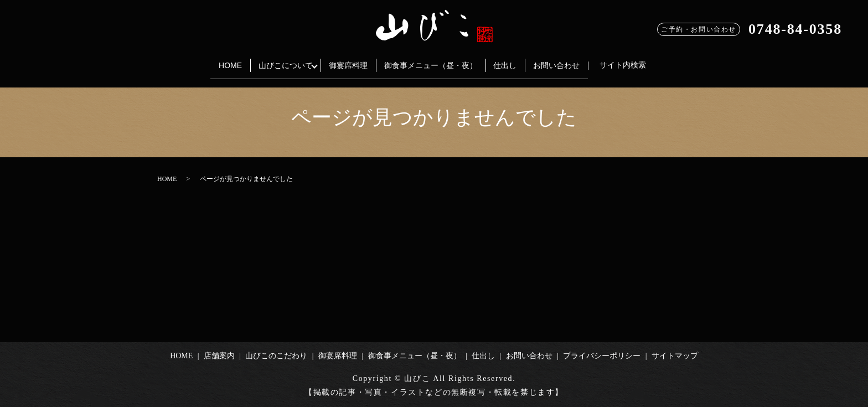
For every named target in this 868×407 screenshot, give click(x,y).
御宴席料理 (345, 60)
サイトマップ (675, 356)
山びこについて (275, 60)
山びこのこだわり (276, 356)
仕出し (515, 60)
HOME (213, 60)
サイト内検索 (643, 60)
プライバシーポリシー (602, 356)
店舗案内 (219, 356)
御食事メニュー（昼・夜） (434, 60)
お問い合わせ (573, 60)
